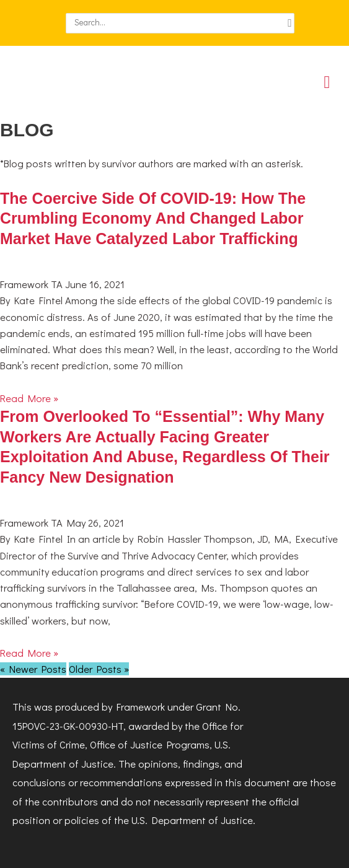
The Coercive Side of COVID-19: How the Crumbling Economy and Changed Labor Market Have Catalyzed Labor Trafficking (153, 218)
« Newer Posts (33, 669)
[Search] (290, 23)
